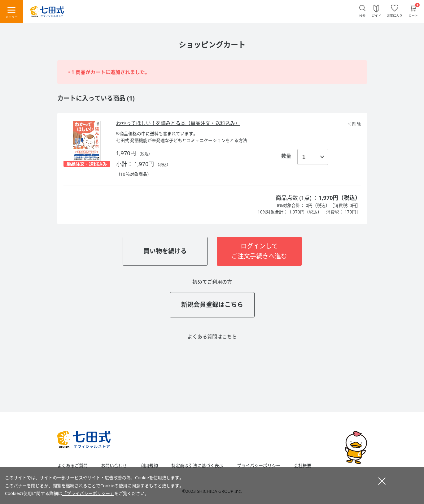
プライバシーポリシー (259, 466)
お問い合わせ (114, 466)
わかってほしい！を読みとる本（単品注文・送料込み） (178, 123)
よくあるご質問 (72, 466)
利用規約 (149, 466)
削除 (356, 124)
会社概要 (303, 466)
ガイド (376, 15)
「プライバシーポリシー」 (88, 493)
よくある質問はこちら (212, 337)
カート (413, 15)
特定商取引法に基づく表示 (197, 466)
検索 (362, 16)
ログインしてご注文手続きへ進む (259, 251)
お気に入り (395, 15)
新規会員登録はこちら (212, 305)
